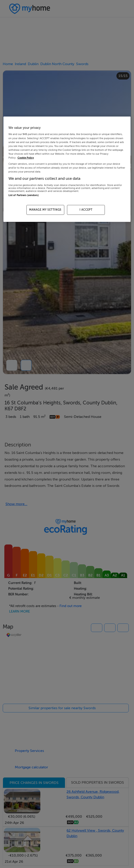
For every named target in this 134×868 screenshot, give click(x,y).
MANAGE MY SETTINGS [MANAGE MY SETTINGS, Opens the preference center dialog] (45, 210)
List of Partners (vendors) (23, 195)
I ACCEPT (86, 210)
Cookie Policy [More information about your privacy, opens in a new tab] (26, 158)
